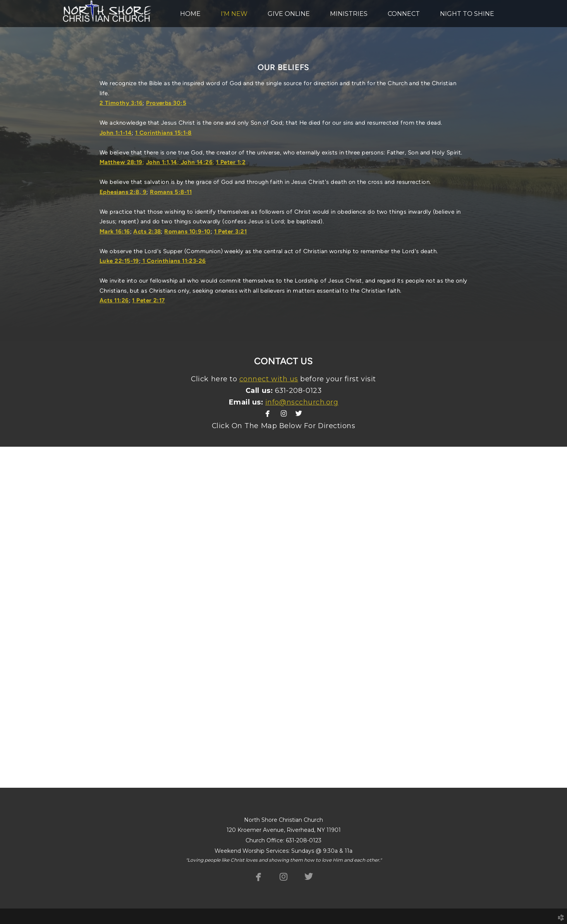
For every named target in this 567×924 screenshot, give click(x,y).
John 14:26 (196, 162)
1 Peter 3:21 (230, 231)
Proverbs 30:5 (166, 103)
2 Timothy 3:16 (121, 103)
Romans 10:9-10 (187, 231)
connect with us (269, 379)
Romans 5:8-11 (171, 192)
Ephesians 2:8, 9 (123, 192)
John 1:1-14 (116, 133)
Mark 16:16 (115, 231)
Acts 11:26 (114, 300)
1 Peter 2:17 (148, 300)
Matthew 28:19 (121, 162)
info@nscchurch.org (302, 402)
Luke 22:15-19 (119, 261)
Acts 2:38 (147, 231)
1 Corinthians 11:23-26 (173, 261)
